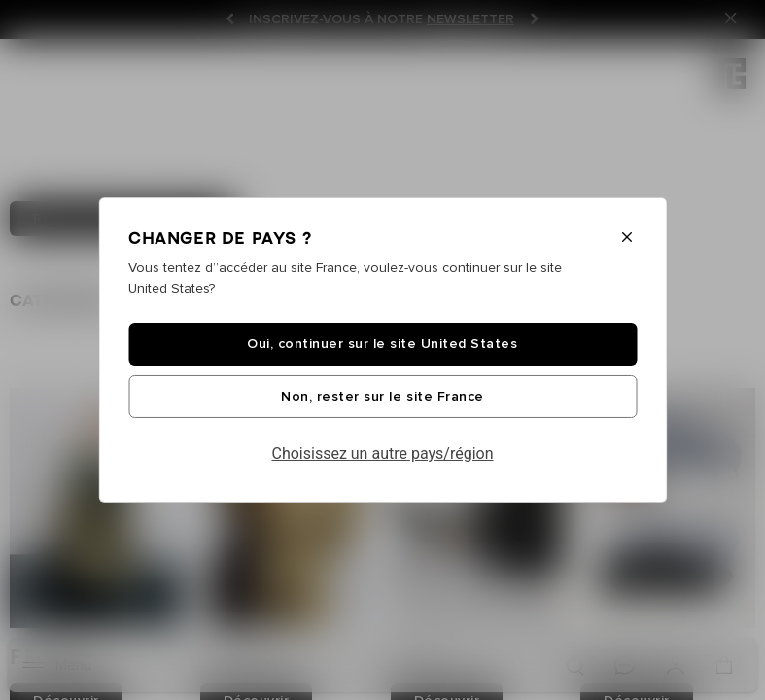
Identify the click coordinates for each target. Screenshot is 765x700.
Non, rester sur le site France (382, 397)
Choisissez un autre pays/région (383, 454)
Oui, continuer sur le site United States (382, 344)
